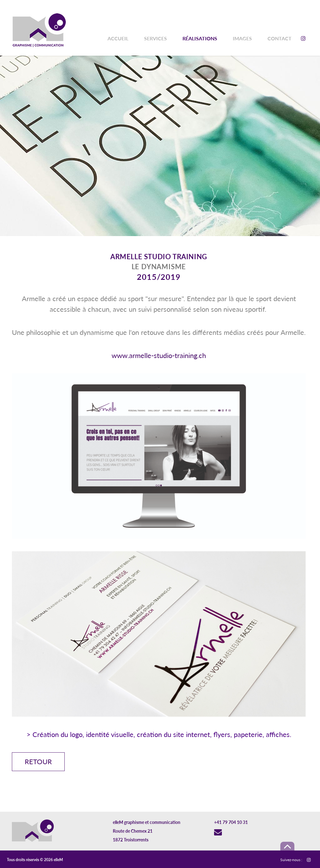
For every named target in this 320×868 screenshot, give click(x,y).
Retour (38, 762)
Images (242, 38)
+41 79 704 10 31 (231, 822)
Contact (280, 38)
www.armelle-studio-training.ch (159, 355)
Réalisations (200, 38)
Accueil (118, 38)
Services (155, 38)
